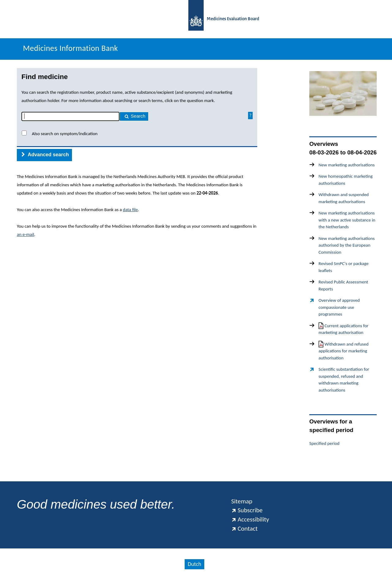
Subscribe (247, 510)
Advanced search (45, 154)
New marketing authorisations (347, 165)
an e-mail (26, 234)
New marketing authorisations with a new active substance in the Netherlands (347, 220)
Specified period (324, 443)
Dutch (194, 564)
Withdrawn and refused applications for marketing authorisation (343, 351)
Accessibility (250, 519)
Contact (244, 529)
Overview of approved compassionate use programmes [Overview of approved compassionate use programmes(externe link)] (339, 307)
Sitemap (242, 501)
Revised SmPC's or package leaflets (343, 267)
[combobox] (70, 116)
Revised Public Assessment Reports (343, 285)
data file (130, 210)
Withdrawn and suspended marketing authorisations (344, 198)
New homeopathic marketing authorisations (346, 180)
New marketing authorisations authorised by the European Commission (347, 245)
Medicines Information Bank (70, 48)
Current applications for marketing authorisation (343, 329)
